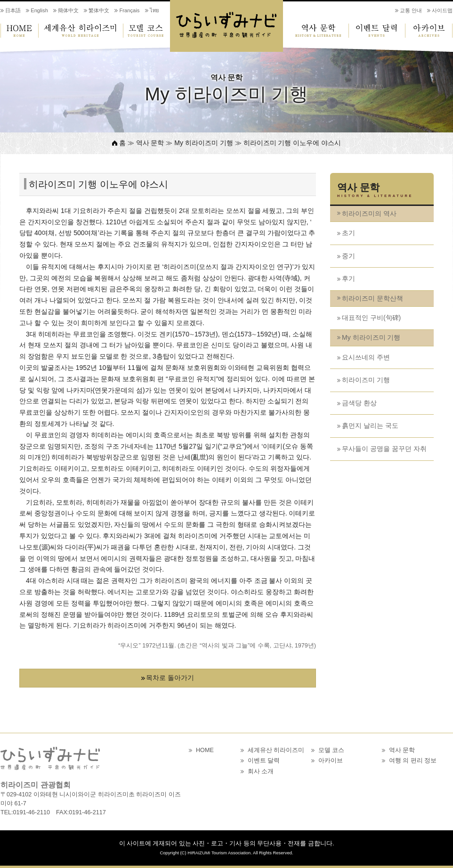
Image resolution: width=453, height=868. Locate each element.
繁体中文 (99, 10)
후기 (348, 278)
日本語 (13, 10)
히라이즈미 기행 (366, 380)
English (39, 10)
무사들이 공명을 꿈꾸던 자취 (384, 449)
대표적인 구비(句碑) (371, 318)
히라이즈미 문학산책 (372, 298)
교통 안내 (411, 10)
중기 (348, 256)
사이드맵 (442, 10)
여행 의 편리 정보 (413, 761)
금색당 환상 (359, 403)
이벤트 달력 (377, 31)
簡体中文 (68, 10)
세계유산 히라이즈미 (81, 31)
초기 (348, 233)
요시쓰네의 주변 (366, 357)
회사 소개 (261, 771)
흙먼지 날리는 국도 (370, 426)
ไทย (154, 10)
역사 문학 (316, 31)
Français (129, 10)
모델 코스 (146, 31)
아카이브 (429, 31)
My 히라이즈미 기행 (371, 337)
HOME (19, 31)
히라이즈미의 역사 (369, 213)
